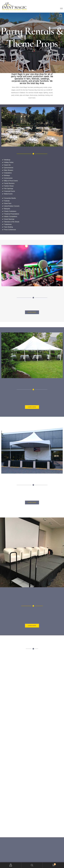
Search (32, 865)
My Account (11, 865)
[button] (32, 312)
